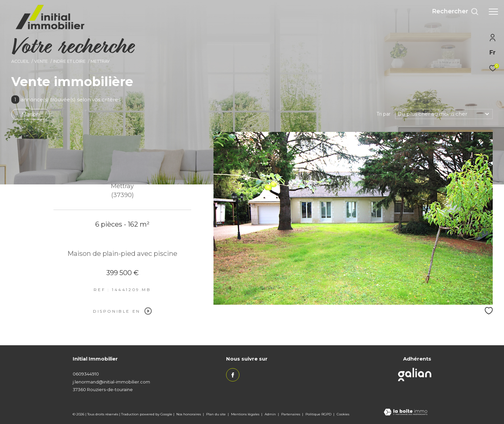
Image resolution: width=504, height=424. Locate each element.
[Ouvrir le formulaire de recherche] (455, 12)
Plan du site (216, 414)
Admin (271, 414)
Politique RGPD (318, 414)
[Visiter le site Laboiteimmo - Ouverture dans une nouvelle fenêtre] (406, 413)
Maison (31, 114)
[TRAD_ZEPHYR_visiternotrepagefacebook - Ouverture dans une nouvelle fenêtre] (233, 375)
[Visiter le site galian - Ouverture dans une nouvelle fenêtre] (415, 374)
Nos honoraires (189, 414)
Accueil (20, 61)
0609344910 (86, 374)
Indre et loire (69, 61)
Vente (41, 61)
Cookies (343, 414)
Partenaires (291, 414)
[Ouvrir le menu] (493, 12)
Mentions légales (246, 414)
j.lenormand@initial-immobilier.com (111, 382)
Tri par (383, 114)
